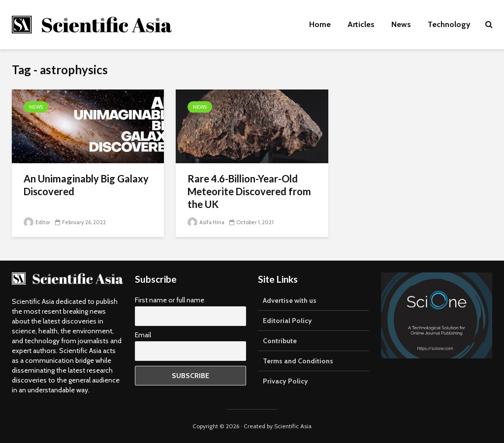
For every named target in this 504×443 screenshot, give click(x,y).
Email (143, 335)
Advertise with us (290, 300)
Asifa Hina (206, 222)
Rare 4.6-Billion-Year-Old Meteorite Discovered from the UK (249, 191)
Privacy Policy (285, 381)
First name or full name (170, 300)
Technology (449, 24)
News (401, 24)
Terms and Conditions (298, 361)
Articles (361, 24)
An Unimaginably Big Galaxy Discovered (86, 185)
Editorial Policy (287, 321)
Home (320, 24)
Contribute (280, 341)
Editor (37, 222)
